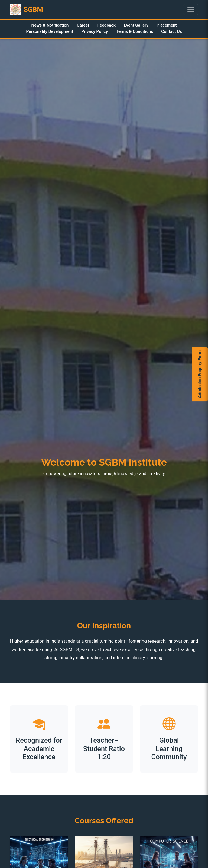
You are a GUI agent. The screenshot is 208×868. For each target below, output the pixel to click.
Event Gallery (136, 25)
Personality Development (50, 31)
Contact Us (171, 31)
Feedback (107, 25)
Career (83, 25)
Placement (167, 25)
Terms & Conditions (134, 31)
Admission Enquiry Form (200, 374)
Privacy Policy (95, 31)
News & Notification (50, 25)
